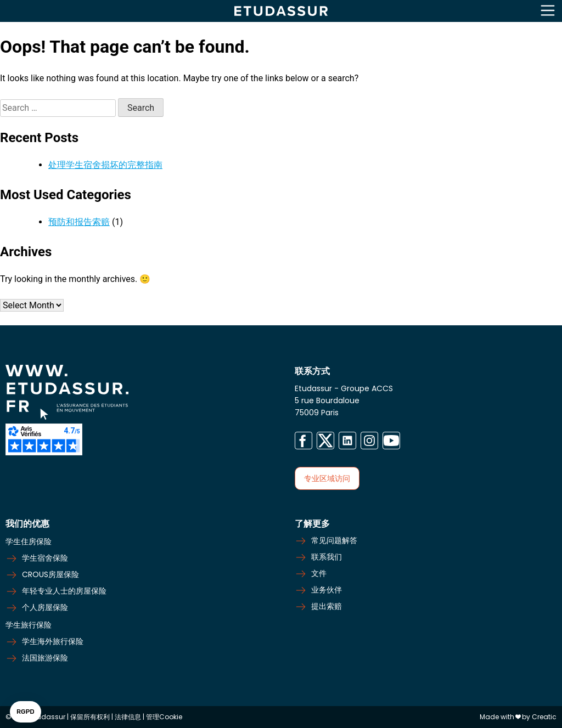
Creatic (544, 717)
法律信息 (129, 717)
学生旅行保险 (29, 625)
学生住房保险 (29, 541)
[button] (26, 712)
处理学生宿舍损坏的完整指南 (105, 165)
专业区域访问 (327, 478)
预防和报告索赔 (79, 222)
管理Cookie (164, 717)
